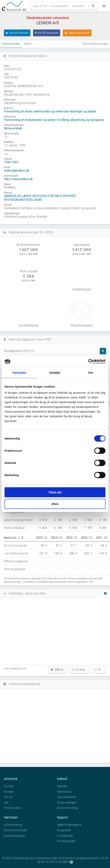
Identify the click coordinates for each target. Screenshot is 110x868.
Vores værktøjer (67, 803)
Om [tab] (91, 372)
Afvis (55, 504)
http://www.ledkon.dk (18, 179)
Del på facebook (47, 33)
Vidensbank (64, 792)
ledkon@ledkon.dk (17, 171)
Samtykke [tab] (19, 372)
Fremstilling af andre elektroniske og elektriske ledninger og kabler (50, 111)
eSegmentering (13, 825)
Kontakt (9, 792)
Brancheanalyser (14, 836)
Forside (9, 786)
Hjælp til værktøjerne (69, 825)
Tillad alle (55, 492)
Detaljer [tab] (55, 372)
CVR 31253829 (59, 862)
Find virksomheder (15, 830)
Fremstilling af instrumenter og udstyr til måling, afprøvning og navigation (54, 120)
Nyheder (62, 786)
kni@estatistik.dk (87, 858)
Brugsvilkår (64, 830)
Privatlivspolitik (66, 841)
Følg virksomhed (77, 33)
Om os (8, 797)
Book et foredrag (67, 808)
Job (6, 803)
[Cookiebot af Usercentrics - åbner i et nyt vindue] (88, 362)
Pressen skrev (13, 808)
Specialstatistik (66, 797)
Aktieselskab (13, 128)
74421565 (11, 162)
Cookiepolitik (65, 836)
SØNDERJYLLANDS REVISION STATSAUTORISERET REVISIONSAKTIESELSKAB (40, 198)
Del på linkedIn (17, 33)
